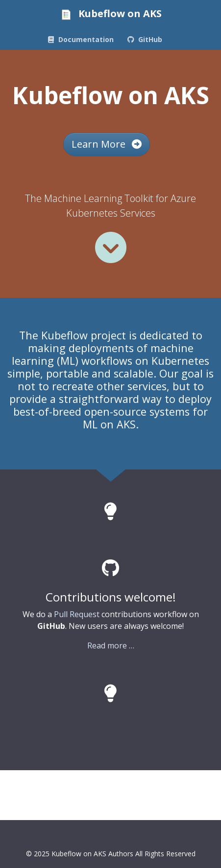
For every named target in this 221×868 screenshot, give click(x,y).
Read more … (111, 645)
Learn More (107, 144)
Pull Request (77, 614)
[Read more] (111, 247)
